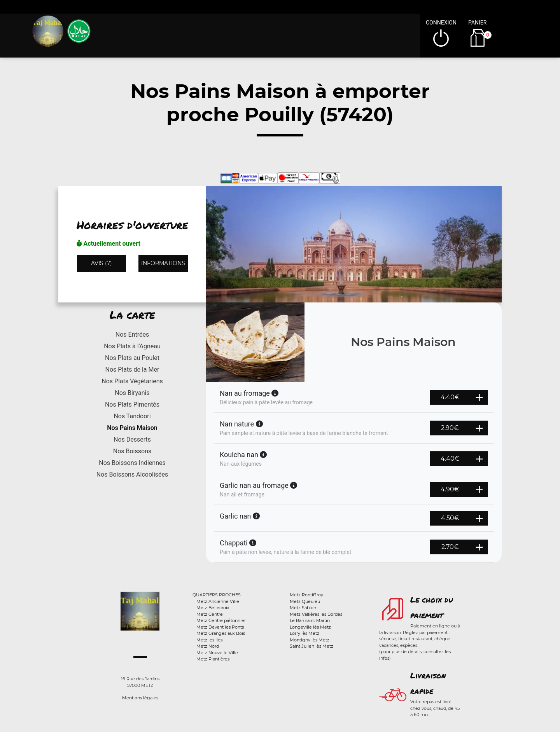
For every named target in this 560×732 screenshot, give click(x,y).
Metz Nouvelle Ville (217, 653)
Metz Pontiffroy (306, 595)
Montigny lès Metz (310, 640)
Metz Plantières (213, 659)
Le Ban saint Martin (310, 620)
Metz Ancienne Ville (218, 601)
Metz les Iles (209, 640)
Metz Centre (210, 614)
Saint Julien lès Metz (311, 646)
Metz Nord (208, 646)
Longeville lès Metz (310, 627)
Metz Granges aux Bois (221, 633)
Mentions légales (140, 698)
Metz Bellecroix (213, 608)
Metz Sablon (303, 608)
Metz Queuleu (305, 601)
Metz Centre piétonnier (221, 620)
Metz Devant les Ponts (220, 627)
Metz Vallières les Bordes (316, 614)
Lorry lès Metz (304, 633)
